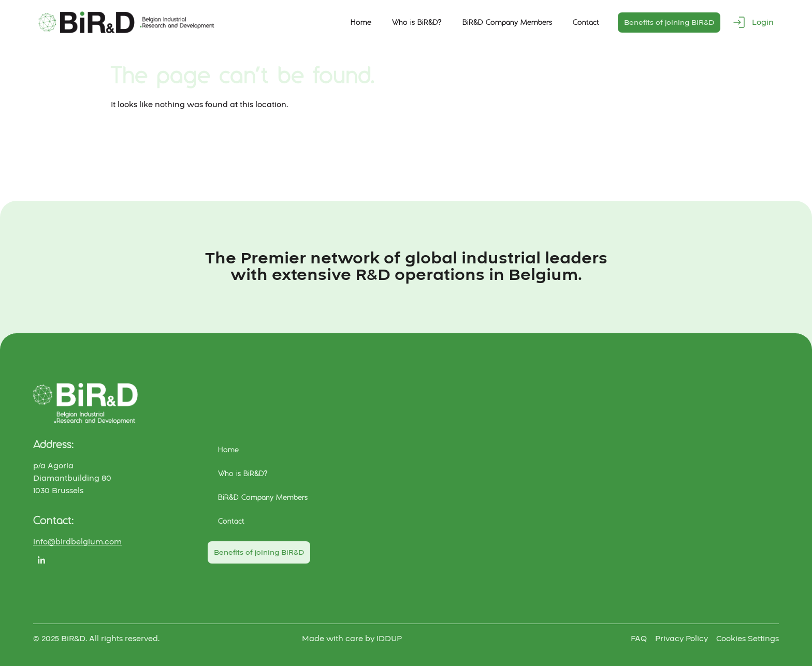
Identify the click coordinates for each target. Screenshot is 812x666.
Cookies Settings (748, 639)
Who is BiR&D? (417, 22)
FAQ (639, 639)
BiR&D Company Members (507, 22)
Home (361, 22)
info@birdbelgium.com (77, 542)
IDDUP (389, 639)
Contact (586, 22)
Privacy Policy (682, 639)
